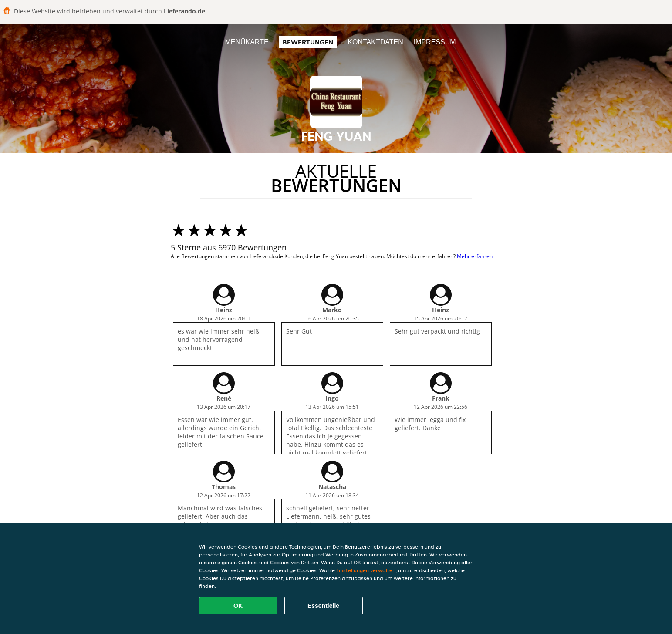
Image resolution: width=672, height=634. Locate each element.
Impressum (435, 42)
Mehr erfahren (475, 256)
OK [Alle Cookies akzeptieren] (238, 606)
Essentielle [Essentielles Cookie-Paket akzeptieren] (323, 606)
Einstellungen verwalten (366, 570)
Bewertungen (308, 42)
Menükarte (247, 42)
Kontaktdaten (375, 42)
